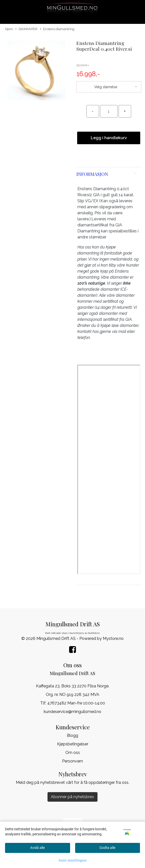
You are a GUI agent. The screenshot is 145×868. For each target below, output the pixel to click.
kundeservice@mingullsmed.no (72, 712)
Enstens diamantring (57, 29)
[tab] (109, 174)
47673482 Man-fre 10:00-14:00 (76, 703)
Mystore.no (113, 639)
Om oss (73, 753)
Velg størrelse (106, 87)
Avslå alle (37, 848)
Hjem (9, 29)
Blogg (72, 735)
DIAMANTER (26, 29)
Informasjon (92, 174)
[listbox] (109, 87)
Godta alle (107, 848)
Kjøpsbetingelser (73, 744)
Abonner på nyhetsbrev (72, 797)
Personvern (72, 761)
